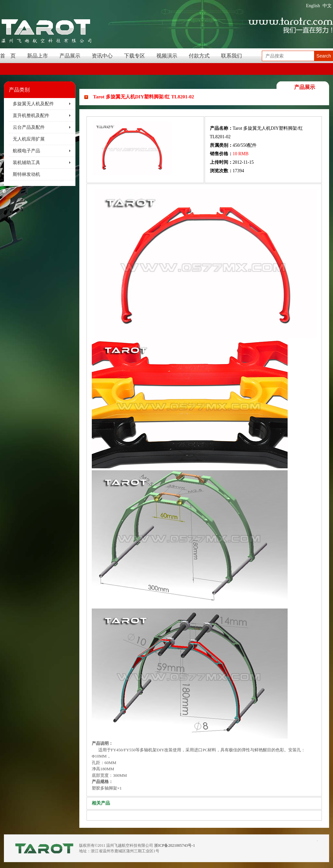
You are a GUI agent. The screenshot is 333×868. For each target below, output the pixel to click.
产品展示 (70, 56)
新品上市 (38, 56)
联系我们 (231, 56)
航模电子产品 (26, 151)
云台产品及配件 (29, 127)
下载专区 (135, 56)
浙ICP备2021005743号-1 (174, 845)
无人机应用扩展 (29, 139)
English (313, 6)
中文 (327, 6)
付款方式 (199, 56)
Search (324, 56)
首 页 (8, 56)
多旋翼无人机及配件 (33, 104)
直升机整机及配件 (31, 116)
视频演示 (167, 56)
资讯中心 (102, 56)
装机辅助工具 (26, 163)
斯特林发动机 (26, 174)
